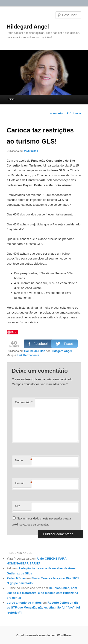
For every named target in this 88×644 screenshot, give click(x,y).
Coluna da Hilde (35, 351)
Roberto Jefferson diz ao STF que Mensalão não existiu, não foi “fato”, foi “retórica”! (43, 607)
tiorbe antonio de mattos (24, 603)
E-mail (23, 483)
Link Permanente (28, 355)
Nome (23, 460)
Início (11, 99)
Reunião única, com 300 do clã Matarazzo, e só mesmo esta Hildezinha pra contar (42, 593)
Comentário (24, 402)
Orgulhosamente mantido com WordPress (44, 635)
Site (18, 506)
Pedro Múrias (16, 578)
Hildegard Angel (28, 27)
